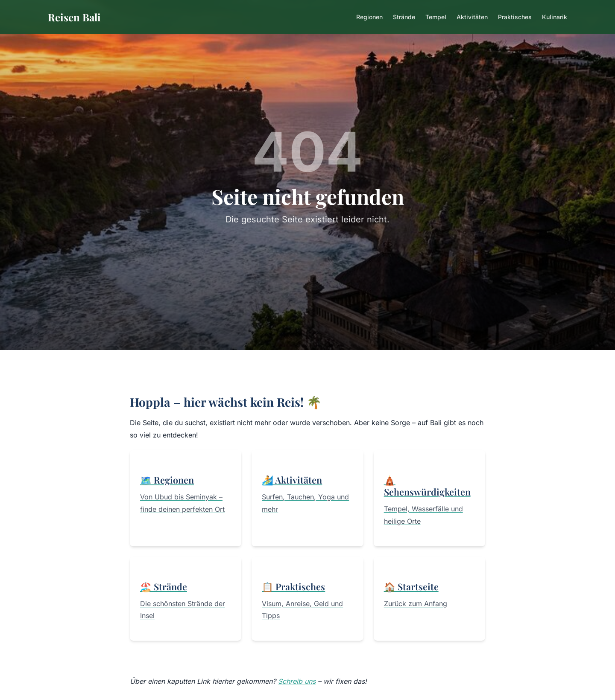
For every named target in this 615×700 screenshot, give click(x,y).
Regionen (369, 17)
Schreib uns (297, 681)
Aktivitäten (472, 17)
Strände (404, 17)
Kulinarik (555, 17)
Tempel (436, 17)
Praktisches (515, 17)
